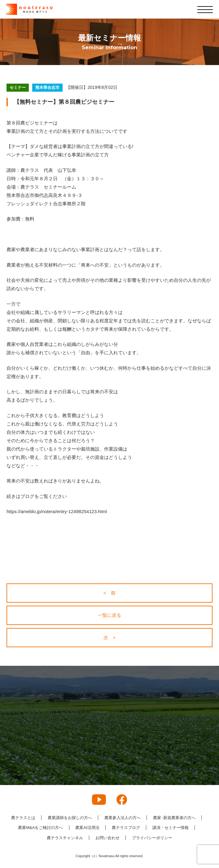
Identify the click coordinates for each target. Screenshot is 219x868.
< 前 (109, 593)
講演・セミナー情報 (171, 828)
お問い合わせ (107, 838)
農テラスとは (23, 818)
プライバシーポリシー (152, 838)
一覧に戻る (109, 615)
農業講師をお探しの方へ (70, 818)
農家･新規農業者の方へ (174, 818)
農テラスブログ (126, 828)
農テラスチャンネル (65, 838)
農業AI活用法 (87, 828)
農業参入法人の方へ (123, 818)
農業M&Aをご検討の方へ (40, 828)
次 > (109, 637)
